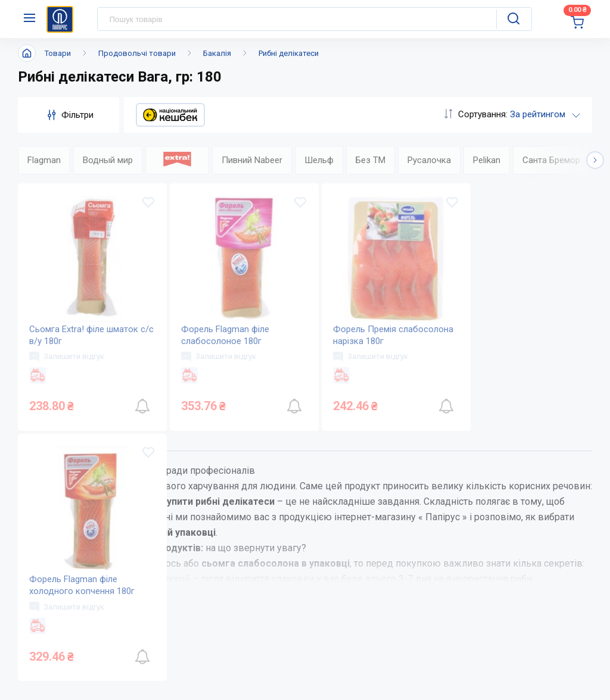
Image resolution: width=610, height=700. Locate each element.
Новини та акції (221, 686)
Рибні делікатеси (289, 53)
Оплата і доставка (326, 662)
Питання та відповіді (332, 686)
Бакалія (217, 53)
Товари (58, 53)
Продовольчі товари (137, 53)
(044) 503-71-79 (507, 636)
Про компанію (219, 662)
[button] (595, 160)
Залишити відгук (67, 357)
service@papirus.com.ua (509, 660)
